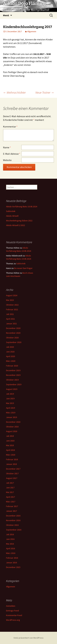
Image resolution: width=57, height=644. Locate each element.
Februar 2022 (12, 309)
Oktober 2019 (12, 380)
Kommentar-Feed (14, 615)
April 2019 (10, 408)
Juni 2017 (10, 488)
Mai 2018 (10, 445)
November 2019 (13, 375)
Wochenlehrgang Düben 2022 (19, 221)
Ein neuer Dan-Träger (23, 268)
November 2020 (13, 333)
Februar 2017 (12, 506)
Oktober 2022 (12, 305)
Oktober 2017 (12, 473)
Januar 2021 (11, 324)
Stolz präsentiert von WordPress (28, 638)
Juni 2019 (10, 398)
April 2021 (10, 319)
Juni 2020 (10, 352)
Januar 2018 (11, 464)
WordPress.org (13, 620)
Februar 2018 (12, 459)
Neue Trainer (45, 92)
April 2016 (10, 548)
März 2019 (11, 413)
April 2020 (10, 356)
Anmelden (11, 606)
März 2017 (11, 502)
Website (7, 160)
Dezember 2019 (13, 370)
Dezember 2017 (13, 469)
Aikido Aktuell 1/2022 (16, 225)
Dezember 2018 (13, 422)
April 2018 (10, 450)
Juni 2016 (10, 539)
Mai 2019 (10, 403)
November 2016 (13, 520)
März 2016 (11, 553)
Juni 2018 (10, 441)
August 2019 (12, 389)
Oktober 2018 (12, 427)
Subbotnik (11, 211)
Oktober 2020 (12, 338)
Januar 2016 (11, 563)
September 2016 (14, 530)
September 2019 (14, 384)
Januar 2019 (11, 417)
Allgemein (32, 31)
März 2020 (11, 361)
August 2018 (12, 431)
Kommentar (10, 127)
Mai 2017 (10, 492)
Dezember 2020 (13, 328)
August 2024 (12, 295)
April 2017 (10, 497)
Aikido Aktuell (12, 216)
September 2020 (14, 342)
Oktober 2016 (12, 525)
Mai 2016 (10, 544)
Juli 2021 (10, 314)
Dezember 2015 (13, 567)
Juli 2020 (10, 347)
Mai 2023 (10, 300)
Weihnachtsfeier (14, 92)
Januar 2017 (11, 511)
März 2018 (11, 455)
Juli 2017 (10, 483)
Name (7, 147)
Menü (6, 15)
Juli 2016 (10, 534)
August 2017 (12, 478)
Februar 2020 (12, 366)
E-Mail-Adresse (12, 154)
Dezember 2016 (13, 516)
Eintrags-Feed (12, 611)
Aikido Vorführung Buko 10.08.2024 (22, 207)
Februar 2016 (12, 558)
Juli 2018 (10, 436)
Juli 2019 (10, 394)
